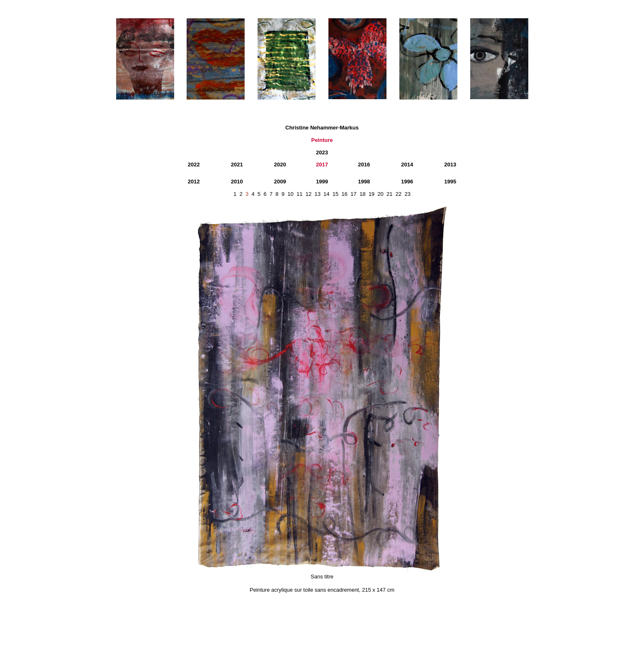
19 (372, 194)
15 (335, 194)
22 (399, 194)
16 (345, 194)
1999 (322, 182)
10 (290, 194)
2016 (364, 165)
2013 (450, 165)
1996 (407, 182)
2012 (194, 182)
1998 (364, 182)
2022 (194, 165)
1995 (450, 182)
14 (326, 194)
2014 (407, 165)
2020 (280, 165)
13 (317, 194)
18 (362, 194)
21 (389, 194)
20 (380, 194)
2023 (322, 152)
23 (407, 194)
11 (299, 194)
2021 (237, 165)
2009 (280, 182)
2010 (237, 182)
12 (309, 194)
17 (353, 194)
